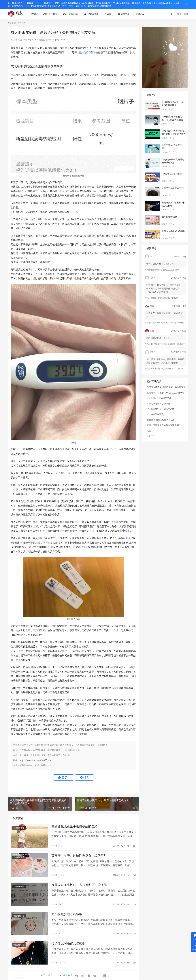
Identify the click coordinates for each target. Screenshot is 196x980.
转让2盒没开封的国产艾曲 (159, 398)
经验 (126, 538)
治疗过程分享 (45, 40)
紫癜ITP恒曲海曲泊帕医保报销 (165, 298)
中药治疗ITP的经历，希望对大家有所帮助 (170, 323)
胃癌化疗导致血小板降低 (158, 404)
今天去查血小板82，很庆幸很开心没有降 (79, 886)
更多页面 (143, 14)
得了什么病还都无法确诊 (68, 946)
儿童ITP (150, 431)
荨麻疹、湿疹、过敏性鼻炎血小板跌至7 (78, 857)
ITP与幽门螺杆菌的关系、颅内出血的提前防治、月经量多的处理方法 (173, 120)
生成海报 (65, 976)
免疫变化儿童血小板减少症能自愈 (74, 827)
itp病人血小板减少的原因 (173, 231)
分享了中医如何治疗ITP (173, 188)
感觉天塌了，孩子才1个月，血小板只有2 (166, 393)
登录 (179, 14)
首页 (37, 14)
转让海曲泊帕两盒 (155, 414)
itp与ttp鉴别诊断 (169, 217)
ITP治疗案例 (52, 14)
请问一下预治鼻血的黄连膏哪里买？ (164, 425)
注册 (186, 14)
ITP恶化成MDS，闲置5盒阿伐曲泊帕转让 (166, 387)
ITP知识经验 (94, 14)
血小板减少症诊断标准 (67, 916)
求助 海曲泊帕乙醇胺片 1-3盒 (160, 420)
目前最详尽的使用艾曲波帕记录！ (166, 270)
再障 (111, 14)
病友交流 (83, 52)
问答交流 (126, 14)
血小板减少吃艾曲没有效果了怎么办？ (168, 344)
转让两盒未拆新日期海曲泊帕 (160, 409)
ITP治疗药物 (73, 14)
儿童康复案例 (19, 828)
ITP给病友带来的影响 (172, 174)
